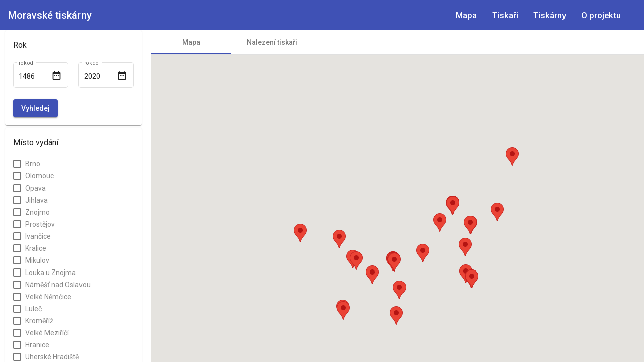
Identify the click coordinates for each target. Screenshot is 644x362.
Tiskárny (550, 15)
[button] (394, 262)
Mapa (466, 15)
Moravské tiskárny (50, 15)
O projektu (601, 15)
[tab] (191, 42)
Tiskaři (505, 15)
